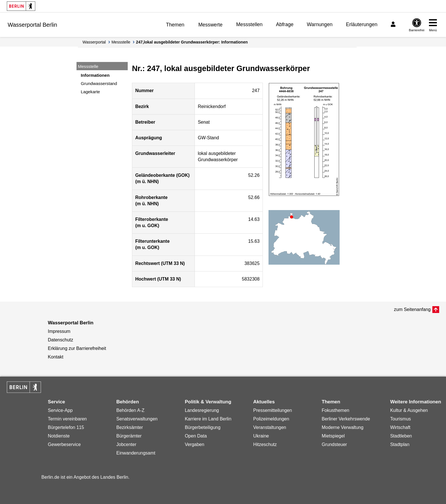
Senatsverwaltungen (137, 419)
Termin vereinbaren (67, 419)
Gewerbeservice (64, 444)
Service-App (60, 410)
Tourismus (401, 419)
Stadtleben (401, 436)
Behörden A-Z (130, 410)
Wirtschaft (400, 427)
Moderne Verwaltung (343, 427)
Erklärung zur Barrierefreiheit (77, 348)
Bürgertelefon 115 (66, 427)
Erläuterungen (362, 24)
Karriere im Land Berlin (208, 419)
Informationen (95, 75)
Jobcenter (126, 444)
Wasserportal (94, 42)
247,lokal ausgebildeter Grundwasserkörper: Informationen (192, 42)
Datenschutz (60, 340)
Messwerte (210, 25)
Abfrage (285, 24)
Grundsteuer (334, 444)
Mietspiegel (333, 436)
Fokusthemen (335, 410)
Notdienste (59, 436)
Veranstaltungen (270, 427)
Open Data (196, 436)
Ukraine (261, 436)
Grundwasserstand (99, 83)
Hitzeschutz (265, 444)
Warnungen (320, 24)
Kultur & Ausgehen (409, 410)
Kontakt (55, 357)
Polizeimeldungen (271, 419)
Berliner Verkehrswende (346, 419)
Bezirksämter (130, 427)
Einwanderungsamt (136, 453)
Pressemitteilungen (272, 410)
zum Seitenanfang (412, 309)
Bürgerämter (129, 436)
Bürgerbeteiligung (203, 427)
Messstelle (121, 42)
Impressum (59, 331)
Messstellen (249, 24)
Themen (175, 25)
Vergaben (195, 444)
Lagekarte (90, 92)
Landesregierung (202, 410)
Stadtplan (400, 444)
